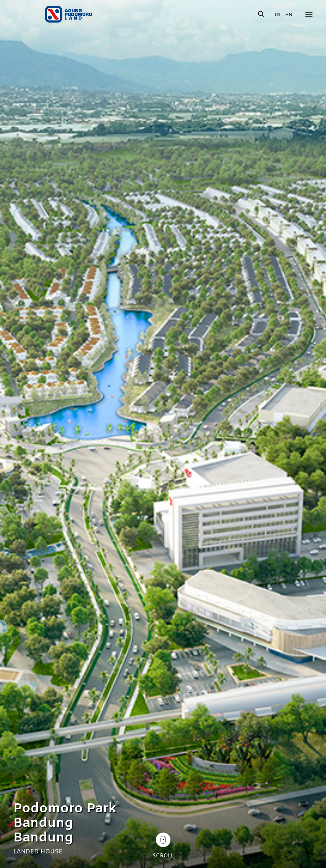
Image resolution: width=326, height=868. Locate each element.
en (289, 15)
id (277, 15)
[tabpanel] (163, 434)
